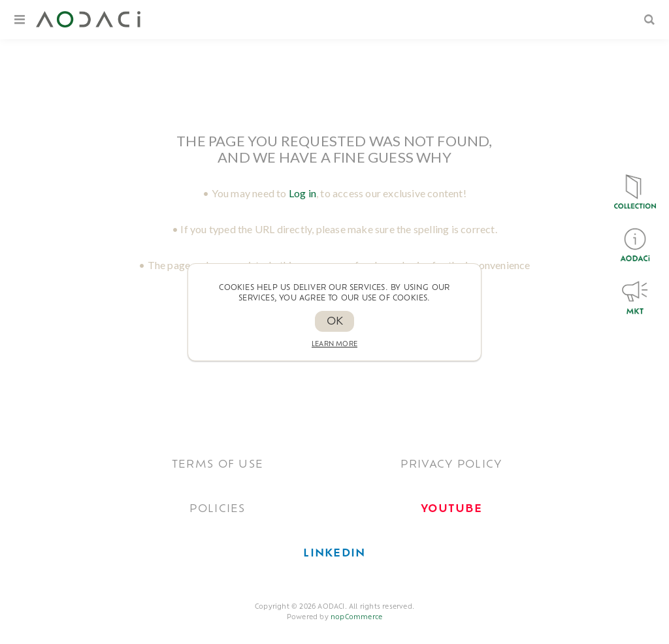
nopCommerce (356, 618)
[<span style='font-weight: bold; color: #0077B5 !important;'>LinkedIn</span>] (334, 554)
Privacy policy (451, 465)
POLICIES (217, 509)
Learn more (334, 345)
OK (335, 322)
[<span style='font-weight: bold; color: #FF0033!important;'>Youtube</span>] (451, 509)
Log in (302, 193)
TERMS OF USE (218, 465)
